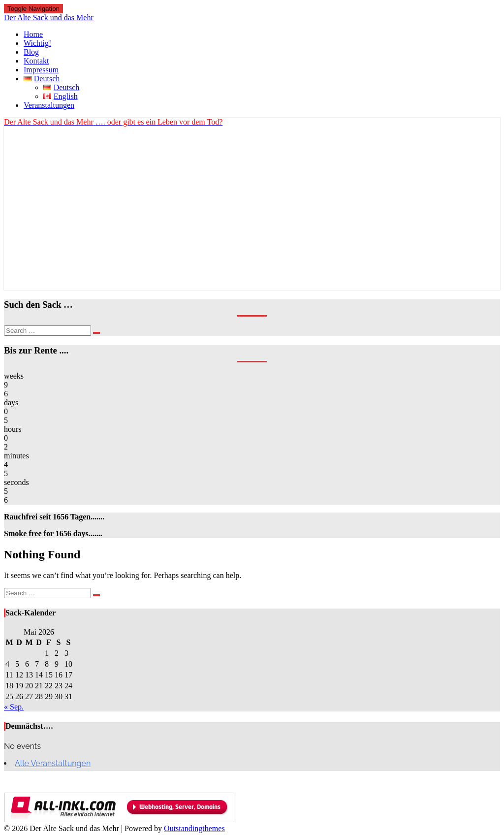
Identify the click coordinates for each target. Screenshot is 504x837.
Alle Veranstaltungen (53, 763)
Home (33, 34)
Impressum (41, 70)
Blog (31, 52)
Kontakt (36, 61)
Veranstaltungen (49, 105)
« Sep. (14, 707)
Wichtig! (37, 43)
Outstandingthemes (194, 828)
